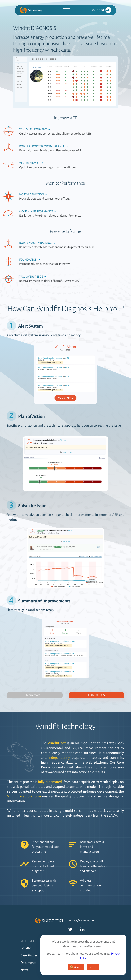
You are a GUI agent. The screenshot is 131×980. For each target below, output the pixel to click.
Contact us (96, 695)
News (24, 970)
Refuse (93, 967)
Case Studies (29, 956)
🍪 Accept (76, 967)
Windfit (102, 10)
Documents (28, 963)
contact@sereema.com (82, 921)
